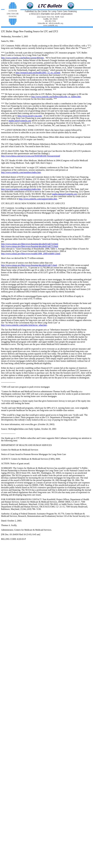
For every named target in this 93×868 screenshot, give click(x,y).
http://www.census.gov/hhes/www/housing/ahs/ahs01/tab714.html (30, 244)
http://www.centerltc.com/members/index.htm (21, 172)
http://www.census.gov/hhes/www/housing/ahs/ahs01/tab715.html (30, 246)
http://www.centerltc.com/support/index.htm (38, 199)
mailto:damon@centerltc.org (64, 194)
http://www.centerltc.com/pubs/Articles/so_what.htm (24, 325)
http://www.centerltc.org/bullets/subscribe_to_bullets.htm (56, 97)
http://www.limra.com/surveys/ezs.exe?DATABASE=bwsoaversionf (31, 156)
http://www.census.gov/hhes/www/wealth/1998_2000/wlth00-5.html (31, 254)
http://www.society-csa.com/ (30, 116)
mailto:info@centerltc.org (20, 121)
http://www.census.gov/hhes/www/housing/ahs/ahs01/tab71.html (29, 265)
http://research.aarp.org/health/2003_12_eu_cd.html (38, 73)
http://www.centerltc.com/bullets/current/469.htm (22, 58)
